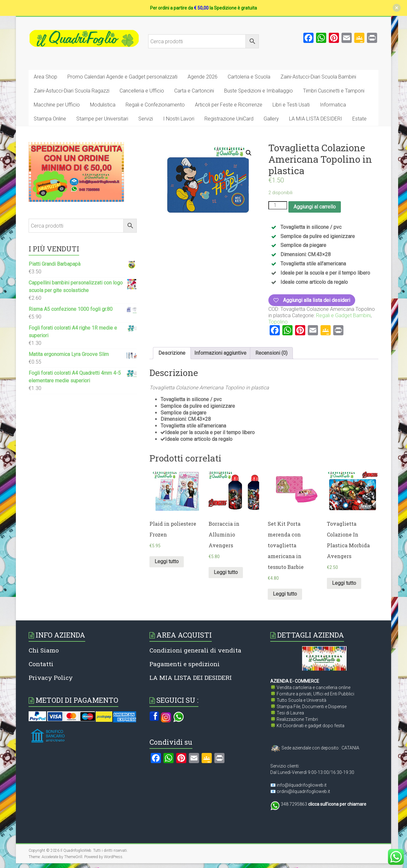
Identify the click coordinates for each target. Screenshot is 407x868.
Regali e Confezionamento (155, 105)
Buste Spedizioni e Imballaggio (259, 91)
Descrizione (172, 353)
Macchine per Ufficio (57, 105)
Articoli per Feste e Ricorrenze (229, 105)
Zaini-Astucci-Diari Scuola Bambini (318, 77)
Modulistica (103, 105)
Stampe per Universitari (102, 119)
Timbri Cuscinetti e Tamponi (334, 91)
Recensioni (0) (271, 353)
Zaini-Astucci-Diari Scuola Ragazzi (72, 91)
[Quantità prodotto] (278, 205)
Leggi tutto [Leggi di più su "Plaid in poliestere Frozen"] (167, 561)
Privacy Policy (51, 677)
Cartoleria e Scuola (249, 77)
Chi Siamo (44, 650)
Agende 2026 (203, 77)
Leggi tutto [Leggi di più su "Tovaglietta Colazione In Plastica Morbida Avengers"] (344, 583)
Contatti (41, 664)
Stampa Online (50, 119)
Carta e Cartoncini (194, 91)
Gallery (271, 119)
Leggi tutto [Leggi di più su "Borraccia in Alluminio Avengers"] (226, 572)
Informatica (333, 105)
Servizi (146, 119)
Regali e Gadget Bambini (343, 315)
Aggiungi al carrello (315, 207)
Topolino (278, 322)
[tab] (172, 353)
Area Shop (45, 77)
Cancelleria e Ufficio (142, 91)
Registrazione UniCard (229, 119)
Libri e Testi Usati (291, 105)
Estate (359, 119)
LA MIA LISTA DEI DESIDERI (191, 677)
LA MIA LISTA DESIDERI (316, 119)
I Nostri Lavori (179, 119)
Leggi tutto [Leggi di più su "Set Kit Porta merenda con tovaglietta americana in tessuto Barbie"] (285, 594)
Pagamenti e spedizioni (185, 664)
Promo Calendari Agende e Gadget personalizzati (122, 77)
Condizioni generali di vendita (195, 650)
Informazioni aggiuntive (220, 353)
